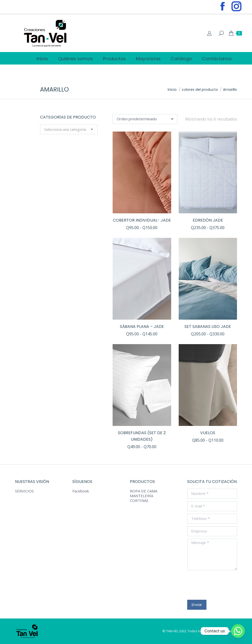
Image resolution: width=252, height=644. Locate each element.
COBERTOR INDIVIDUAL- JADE (142, 220)
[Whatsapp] (238, 631)
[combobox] (69, 129)
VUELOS (208, 433)
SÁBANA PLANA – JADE (142, 327)
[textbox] (65, 129)
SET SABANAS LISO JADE (208, 327)
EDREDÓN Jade (208, 220)
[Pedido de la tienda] (145, 119)
